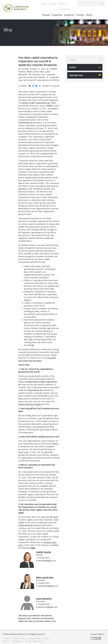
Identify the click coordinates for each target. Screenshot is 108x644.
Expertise (57, 15)
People (46, 15)
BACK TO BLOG (51, 86)
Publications (64, 9)
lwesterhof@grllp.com (48, 607)
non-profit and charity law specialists (37, 359)
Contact (80, 15)
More (89, 15)
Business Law (39, 74)
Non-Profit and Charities (34, 77)
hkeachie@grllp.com (47, 561)
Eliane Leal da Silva (35, 72)
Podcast (53, 4)
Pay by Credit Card (34, 641)
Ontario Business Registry (30, 404)
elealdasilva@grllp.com (48, 586)
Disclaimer (17, 641)
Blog (62, 3)
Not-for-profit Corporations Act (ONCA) (41, 80)
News (44, 4)
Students (69, 15)
